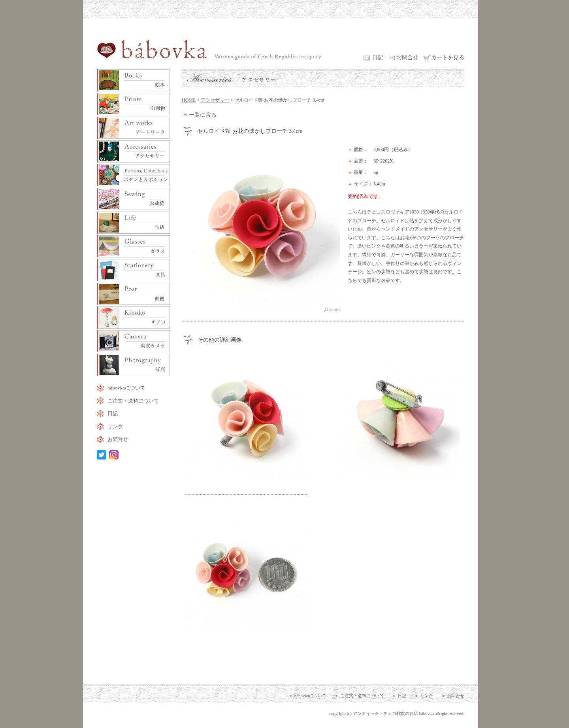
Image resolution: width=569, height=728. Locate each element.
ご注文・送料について (133, 401)
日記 (378, 58)
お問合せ (407, 58)
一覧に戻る (203, 115)
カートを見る (448, 58)
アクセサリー (215, 100)
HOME (189, 100)
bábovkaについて (126, 388)
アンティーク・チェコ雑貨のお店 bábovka (393, 713)
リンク (115, 426)
